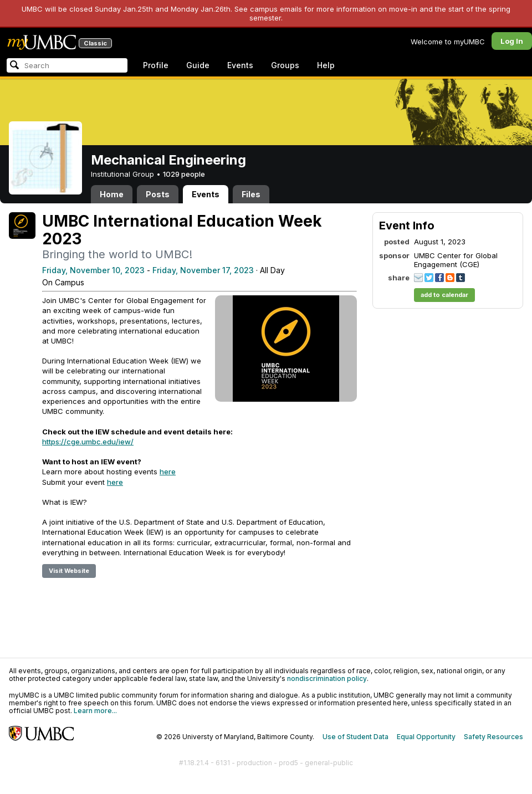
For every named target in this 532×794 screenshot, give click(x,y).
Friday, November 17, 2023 (203, 270)
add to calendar (444, 295)
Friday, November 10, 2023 (93, 270)
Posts (158, 194)
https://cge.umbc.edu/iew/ (88, 442)
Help (326, 65)
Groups (285, 65)
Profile (156, 65)
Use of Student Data (355, 737)
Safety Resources (493, 737)
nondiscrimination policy (327, 678)
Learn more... (95, 711)
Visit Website (69, 571)
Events (240, 65)
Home (112, 194)
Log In (512, 41)
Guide (198, 65)
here (168, 472)
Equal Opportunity (426, 737)
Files (251, 194)
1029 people (184, 174)
